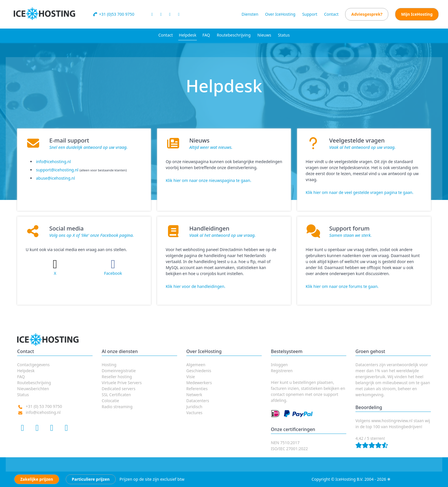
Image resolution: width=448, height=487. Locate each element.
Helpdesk (188, 35)
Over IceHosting (280, 14)
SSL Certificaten (116, 395)
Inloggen (279, 365)
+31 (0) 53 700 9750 (44, 406)
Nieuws (264, 35)
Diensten (250, 14)
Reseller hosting (117, 377)
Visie (191, 377)
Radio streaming (117, 407)
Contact (331, 14)
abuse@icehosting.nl (55, 178)
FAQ (206, 35)
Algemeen (196, 365)
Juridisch (194, 407)
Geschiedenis (199, 371)
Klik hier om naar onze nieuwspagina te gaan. (208, 180)
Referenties (197, 389)
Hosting (109, 365)
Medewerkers (199, 383)
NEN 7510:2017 (285, 443)
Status (284, 35)
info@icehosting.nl (53, 162)
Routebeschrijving (234, 35)
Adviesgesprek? (367, 14)
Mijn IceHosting (417, 14)
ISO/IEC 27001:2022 (289, 449)
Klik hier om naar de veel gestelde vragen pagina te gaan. (360, 192)
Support (310, 14)
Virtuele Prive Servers (122, 383)
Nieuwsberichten (33, 389)
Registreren (282, 371)
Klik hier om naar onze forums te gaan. (342, 286)
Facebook (113, 273)
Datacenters (198, 401)
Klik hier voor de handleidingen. (196, 286)
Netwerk (194, 395)
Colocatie (110, 401)
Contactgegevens (33, 365)
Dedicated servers (119, 389)
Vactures (194, 413)
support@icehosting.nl (57, 170)
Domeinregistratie (119, 371)
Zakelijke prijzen (37, 479)
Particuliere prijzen (91, 479)
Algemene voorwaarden (414, 479)
